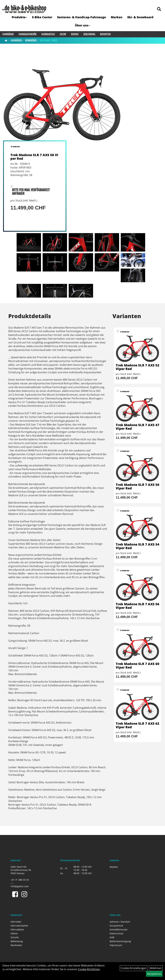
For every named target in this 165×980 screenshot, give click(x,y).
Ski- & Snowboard (140, 17)
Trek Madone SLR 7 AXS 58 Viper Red (34, 157)
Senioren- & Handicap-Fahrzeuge (82, 17)
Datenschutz (117, 933)
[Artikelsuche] (159, 9)
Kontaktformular (119, 930)
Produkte (19, 17)
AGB (112, 937)
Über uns (82, 25)
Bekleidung (89, 34)
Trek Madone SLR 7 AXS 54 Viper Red (137, 546)
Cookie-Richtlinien (89, 969)
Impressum (116, 945)
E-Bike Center (42, 17)
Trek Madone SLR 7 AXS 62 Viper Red (137, 725)
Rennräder (31, 40)
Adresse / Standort (120, 922)
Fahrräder (8, 34)
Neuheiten (105, 34)
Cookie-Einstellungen (134, 968)
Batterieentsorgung (120, 941)
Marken (117, 17)
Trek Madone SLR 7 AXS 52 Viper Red (137, 367)
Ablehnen (156, 968)
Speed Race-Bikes (48, 40)
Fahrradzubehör (27, 34)
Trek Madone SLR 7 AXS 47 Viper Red (137, 427)
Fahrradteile (48, 34)
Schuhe (75, 34)
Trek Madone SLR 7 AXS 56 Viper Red (137, 606)
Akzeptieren (154, 974)
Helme (63, 34)
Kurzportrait (116, 926)
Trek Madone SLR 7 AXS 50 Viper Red (137, 486)
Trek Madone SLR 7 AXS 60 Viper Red (137, 666)
